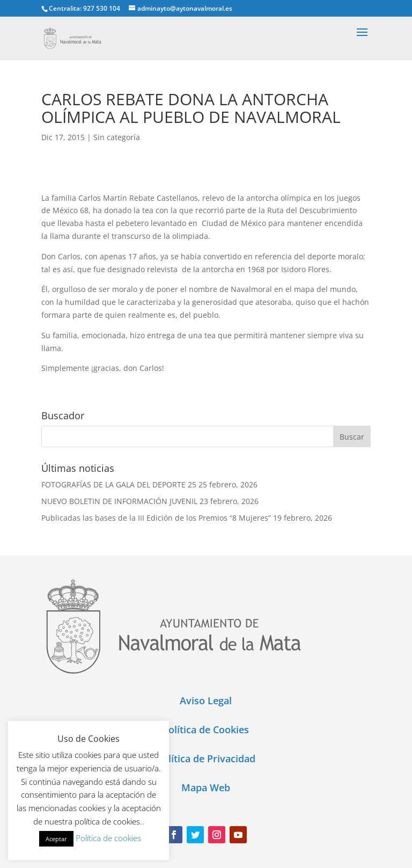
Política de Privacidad (206, 758)
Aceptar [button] (56, 839)
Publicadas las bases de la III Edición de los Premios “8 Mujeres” (156, 518)
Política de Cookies (206, 730)
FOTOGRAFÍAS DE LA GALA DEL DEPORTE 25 (119, 484)
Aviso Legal (206, 701)
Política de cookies (108, 838)
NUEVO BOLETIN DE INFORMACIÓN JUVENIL (119, 501)
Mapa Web (206, 787)
